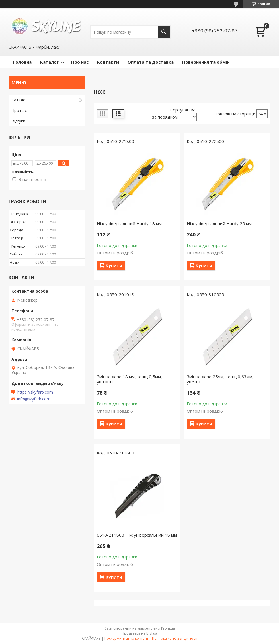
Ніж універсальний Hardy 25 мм (219, 223)
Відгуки (18, 121)
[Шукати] (164, 32)
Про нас (80, 62)
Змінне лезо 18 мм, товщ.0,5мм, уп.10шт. (129, 379)
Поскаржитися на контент (126, 638)
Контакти (108, 62)
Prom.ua (168, 628)
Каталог (49, 62)
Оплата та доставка (151, 62)
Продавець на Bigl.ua (139, 633)
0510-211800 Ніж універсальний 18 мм (137, 535)
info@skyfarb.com (34, 399)
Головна (22, 62)
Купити (114, 265)
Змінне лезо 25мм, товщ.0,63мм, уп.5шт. (220, 379)
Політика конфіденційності (175, 638)
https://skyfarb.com (35, 392)
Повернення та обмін (206, 62)
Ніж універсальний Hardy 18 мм (129, 223)
